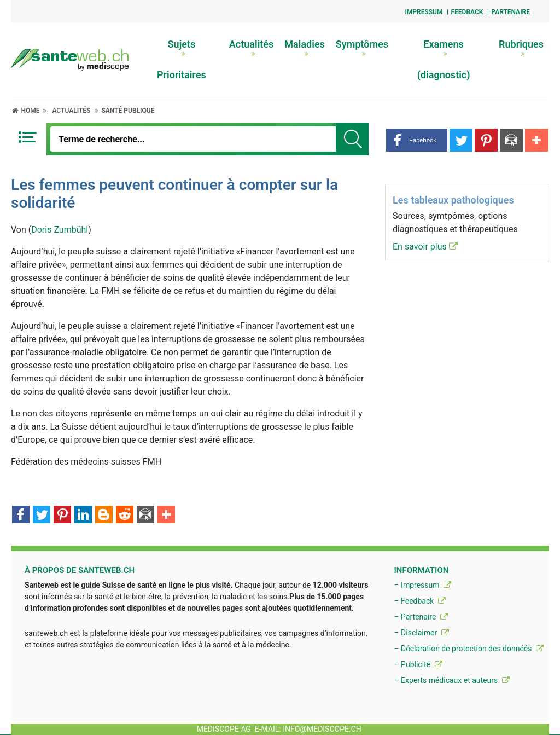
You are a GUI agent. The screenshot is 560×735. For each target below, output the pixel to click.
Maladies (305, 48)
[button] (417, 140)
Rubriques (521, 48)
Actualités (252, 48)
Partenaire (511, 12)
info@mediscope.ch (322, 729)
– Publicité (418, 664)
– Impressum (422, 585)
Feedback (467, 12)
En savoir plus (425, 247)
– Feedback (419, 601)
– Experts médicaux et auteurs (451, 680)
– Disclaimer (421, 633)
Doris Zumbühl (60, 230)
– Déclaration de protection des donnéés (469, 649)
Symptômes (362, 48)
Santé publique (128, 111)
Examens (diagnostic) (444, 59)
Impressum (424, 12)
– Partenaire (421, 617)
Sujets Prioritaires (182, 59)
